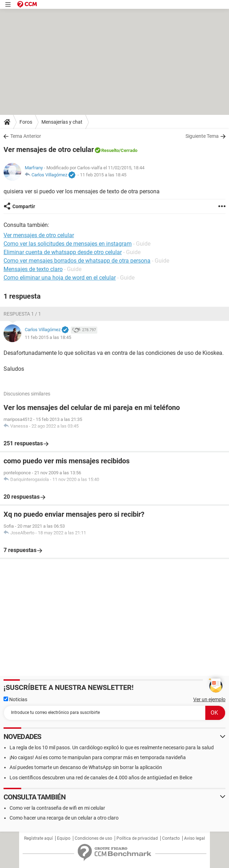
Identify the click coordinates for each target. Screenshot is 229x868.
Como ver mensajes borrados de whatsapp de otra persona (77, 261)
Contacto (171, 838)
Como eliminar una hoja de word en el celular (60, 278)
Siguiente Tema (202, 136)
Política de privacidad (137, 838)
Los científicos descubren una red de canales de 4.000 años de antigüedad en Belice (101, 778)
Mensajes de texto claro (33, 269)
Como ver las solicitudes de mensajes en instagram (68, 244)
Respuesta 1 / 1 (22, 314)
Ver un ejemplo (209, 699)
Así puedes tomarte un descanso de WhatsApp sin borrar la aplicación (86, 767)
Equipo (64, 838)
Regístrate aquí (38, 838)
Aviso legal (194, 838)
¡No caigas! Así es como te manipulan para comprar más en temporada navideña (98, 757)
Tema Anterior (26, 136)
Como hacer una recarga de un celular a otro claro (64, 818)
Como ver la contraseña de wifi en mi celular (57, 808)
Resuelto (110, 150)
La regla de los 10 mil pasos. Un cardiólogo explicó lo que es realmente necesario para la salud (112, 747)
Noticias (15, 699)
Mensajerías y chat (62, 122)
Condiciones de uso (93, 838)
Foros (26, 122)
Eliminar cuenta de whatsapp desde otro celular (63, 252)
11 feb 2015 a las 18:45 (103, 175)
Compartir (24, 206)
